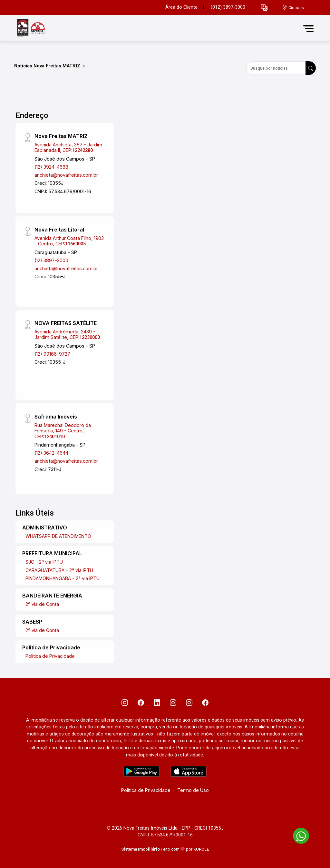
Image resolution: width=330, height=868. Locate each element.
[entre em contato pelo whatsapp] (298, 835)
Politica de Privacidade (50, 656)
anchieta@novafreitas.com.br (66, 175)
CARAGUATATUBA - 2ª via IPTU (59, 570)
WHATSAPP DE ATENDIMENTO (58, 536)
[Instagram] (125, 703)
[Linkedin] (157, 703)
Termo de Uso (193, 790)
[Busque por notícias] (276, 68)
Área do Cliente (181, 7)
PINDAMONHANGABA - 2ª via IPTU (63, 578)
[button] (264, 8)
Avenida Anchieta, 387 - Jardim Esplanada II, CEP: (68, 147)
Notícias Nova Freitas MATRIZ (47, 66)
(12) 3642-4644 (51, 453)
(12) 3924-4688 (51, 167)
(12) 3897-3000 (51, 260)
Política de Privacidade (146, 790)
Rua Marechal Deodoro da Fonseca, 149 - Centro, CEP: (63, 431)
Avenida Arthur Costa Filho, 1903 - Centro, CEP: (69, 241)
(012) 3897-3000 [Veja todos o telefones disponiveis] (228, 7)
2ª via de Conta (42, 604)
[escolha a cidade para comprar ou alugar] (293, 8)
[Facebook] (141, 703)
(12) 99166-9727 (52, 354)
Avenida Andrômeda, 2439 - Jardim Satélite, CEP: (67, 334)
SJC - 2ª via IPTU (44, 562)
